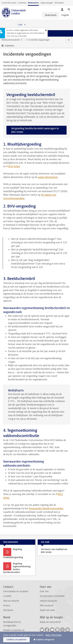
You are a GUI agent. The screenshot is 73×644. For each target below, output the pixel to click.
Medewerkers (33, 3)
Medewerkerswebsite (11, 40)
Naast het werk (47, 610)
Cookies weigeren (45, 640)
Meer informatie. (54, 635)
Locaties (7, 596)
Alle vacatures (47, 606)
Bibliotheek (59, 3)
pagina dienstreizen (48, 177)
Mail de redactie (11, 601)
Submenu (10, 46)
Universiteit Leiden (9, 3)
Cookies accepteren (16, 640)
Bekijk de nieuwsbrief (50, 622)
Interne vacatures (48, 601)
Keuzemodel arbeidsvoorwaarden (46, 508)
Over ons (44, 591)
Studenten (22, 3)
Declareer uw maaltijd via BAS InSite (54, 551)
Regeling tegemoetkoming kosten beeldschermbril (17, 568)
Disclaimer (8, 610)
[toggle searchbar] (69, 9)
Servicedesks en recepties (16, 591)
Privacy (7, 606)
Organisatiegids (47, 3)
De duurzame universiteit (52, 596)
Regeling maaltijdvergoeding (13, 553)
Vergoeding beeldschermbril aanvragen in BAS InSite (35, 130)
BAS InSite (14, 166)
